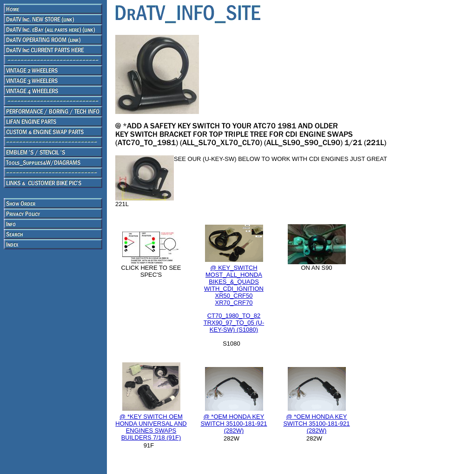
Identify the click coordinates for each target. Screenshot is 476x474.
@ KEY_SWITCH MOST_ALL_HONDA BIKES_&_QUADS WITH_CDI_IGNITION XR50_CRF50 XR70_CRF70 (234, 285)
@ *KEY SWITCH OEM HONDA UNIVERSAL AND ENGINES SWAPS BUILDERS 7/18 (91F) (151, 427)
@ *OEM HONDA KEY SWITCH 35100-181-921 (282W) (234, 424)
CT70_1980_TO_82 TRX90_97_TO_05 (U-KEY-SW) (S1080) (234, 323)
